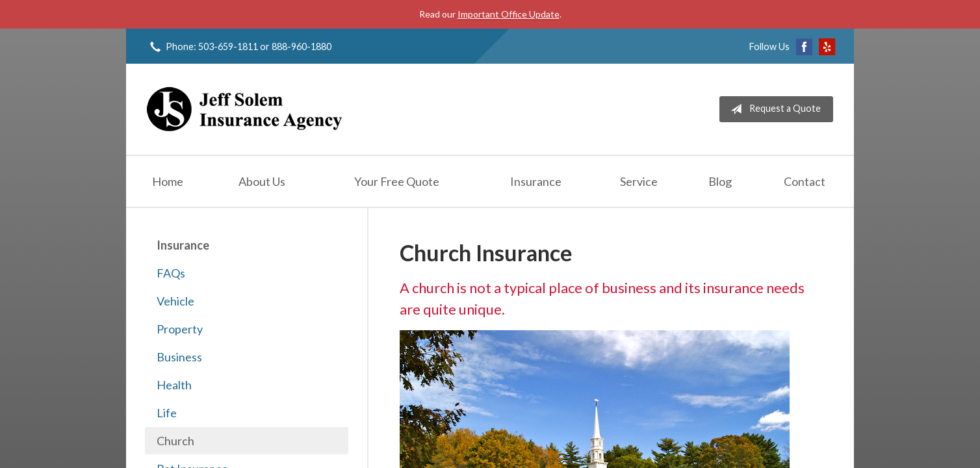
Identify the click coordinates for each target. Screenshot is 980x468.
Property (180, 329)
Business (179, 357)
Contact (805, 181)
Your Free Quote (397, 181)
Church (175, 441)
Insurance (536, 181)
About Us (262, 181)
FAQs (171, 273)
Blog (720, 181)
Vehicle (175, 301)
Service (639, 181)
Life (167, 413)
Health (174, 385)
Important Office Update (509, 14)
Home (168, 181)
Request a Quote (773, 109)
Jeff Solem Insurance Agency (244, 109)
